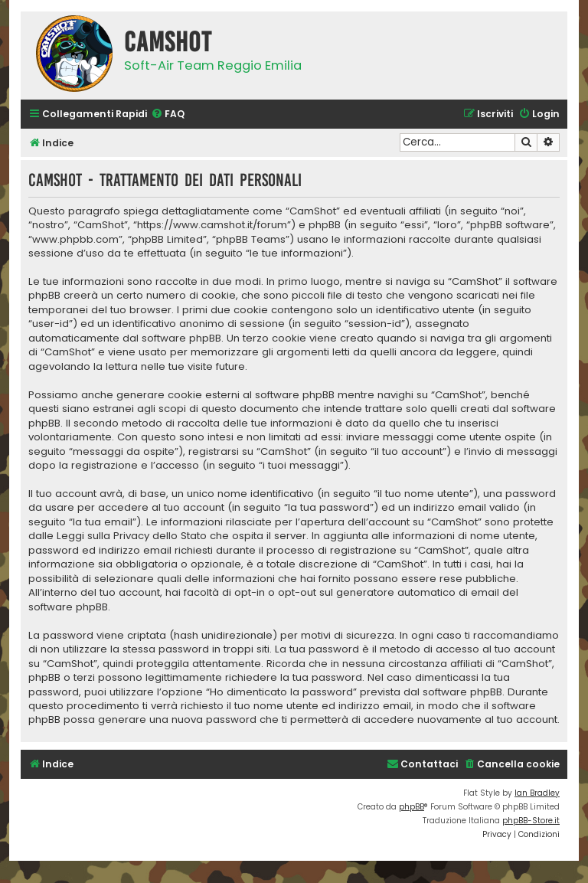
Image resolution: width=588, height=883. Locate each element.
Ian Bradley (537, 793)
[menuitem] (168, 114)
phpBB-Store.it (531, 821)
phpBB (412, 807)
